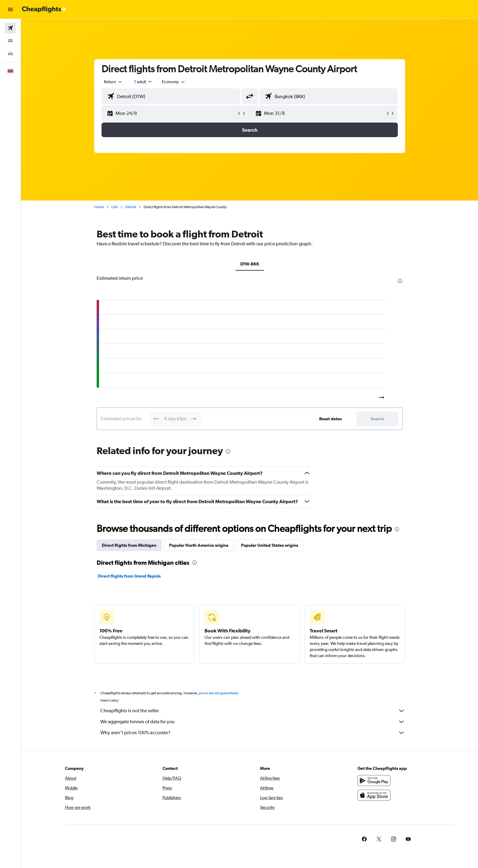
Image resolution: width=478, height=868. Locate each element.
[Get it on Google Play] (374, 781)
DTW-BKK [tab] (250, 264)
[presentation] (400, 281)
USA (115, 207)
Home (99, 207)
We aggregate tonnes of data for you (253, 722)
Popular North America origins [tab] (199, 545)
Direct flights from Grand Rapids (129, 576)
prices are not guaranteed (218, 693)
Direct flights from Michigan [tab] (129, 545)
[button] (10, 9)
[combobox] (113, 82)
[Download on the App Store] (374, 795)
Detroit (131, 207)
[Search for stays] (10, 41)
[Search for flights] (10, 28)
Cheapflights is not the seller (253, 711)
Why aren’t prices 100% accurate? (253, 733)
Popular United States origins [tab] (270, 545)
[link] (364, 839)
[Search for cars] (10, 54)
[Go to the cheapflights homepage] (45, 9)
